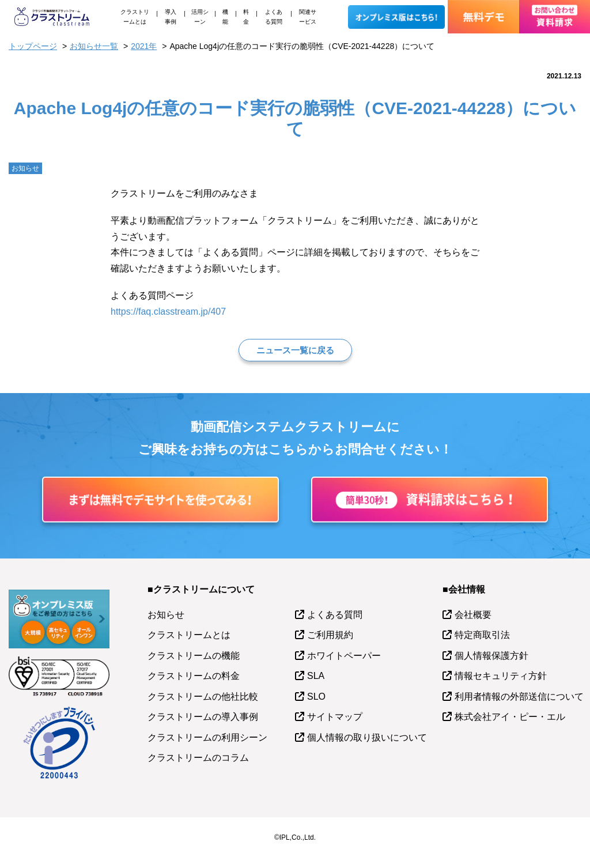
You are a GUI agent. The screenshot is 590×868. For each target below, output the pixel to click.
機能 (225, 17)
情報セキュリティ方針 (501, 676)
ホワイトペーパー (344, 656)
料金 (246, 17)
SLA (316, 676)
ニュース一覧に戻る (295, 350)
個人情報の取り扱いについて (367, 737)
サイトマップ (335, 717)
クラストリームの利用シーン (207, 737)
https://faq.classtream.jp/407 (168, 312)
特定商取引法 (482, 635)
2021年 (144, 46)
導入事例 (171, 17)
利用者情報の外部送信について (519, 697)
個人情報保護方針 (491, 656)
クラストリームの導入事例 (203, 717)
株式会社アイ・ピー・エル (510, 717)
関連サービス (308, 17)
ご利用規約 (330, 635)
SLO (316, 697)
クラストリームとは (135, 17)
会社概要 (473, 615)
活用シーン (200, 17)
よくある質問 (274, 17)
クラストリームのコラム (198, 758)
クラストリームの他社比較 (203, 697)
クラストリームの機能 (194, 656)
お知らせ (166, 615)
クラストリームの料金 (194, 676)
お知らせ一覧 (94, 46)
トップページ (33, 46)
